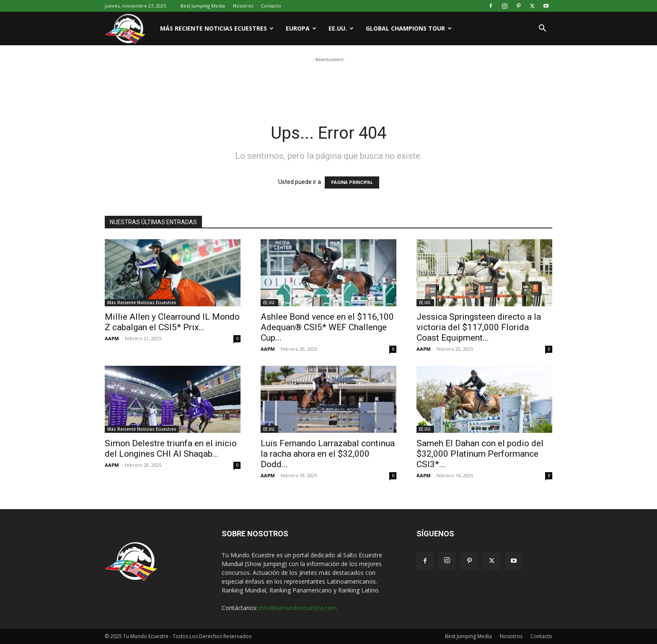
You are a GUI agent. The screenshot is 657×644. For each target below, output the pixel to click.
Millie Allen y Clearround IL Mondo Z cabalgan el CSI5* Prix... (172, 322)
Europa (301, 28)
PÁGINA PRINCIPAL (352, 182)
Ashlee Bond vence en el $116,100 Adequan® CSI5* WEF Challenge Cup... (327, 327)
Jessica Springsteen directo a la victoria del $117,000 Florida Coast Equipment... (479, 327)
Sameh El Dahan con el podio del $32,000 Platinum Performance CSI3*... (480, 454)
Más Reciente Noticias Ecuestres (217, 28)
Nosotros (243, 6)
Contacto (271, 6)
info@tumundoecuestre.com (298, 608)
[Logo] (129, 29)
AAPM (112, 338)
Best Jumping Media (203, 6)
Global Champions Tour (409, 28)
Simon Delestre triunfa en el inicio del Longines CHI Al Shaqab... (171, 449)
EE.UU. (341, 28)
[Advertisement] (328, 83)
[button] (542, 29)
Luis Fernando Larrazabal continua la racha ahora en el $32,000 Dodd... (328, 454)
